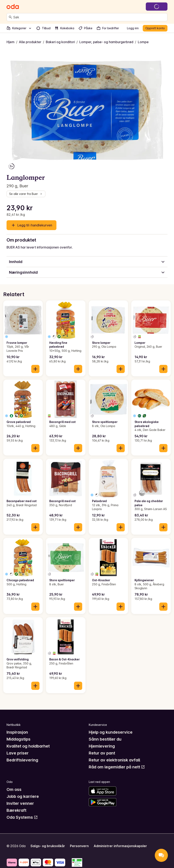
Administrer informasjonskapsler (120, 846)
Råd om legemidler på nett (117, 767)
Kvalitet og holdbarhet (28, 746)
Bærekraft (16, 810)
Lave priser (18, 753)
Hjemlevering (102, 746)
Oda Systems (22, 817)
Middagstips (19, 739)
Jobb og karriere (23, 796)
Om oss (14, 789)
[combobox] (89, 17)
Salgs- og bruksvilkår (48, 846)
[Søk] (10, 17)
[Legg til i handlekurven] (35, 369)
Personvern (79, 846)
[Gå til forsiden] (13, 7)
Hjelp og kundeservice (111, 732)
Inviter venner (20, 803)
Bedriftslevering (22, 760)
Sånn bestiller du (105, 739)
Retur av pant (102, 753)
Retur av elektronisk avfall (114, 760)
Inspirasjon (17, 732)
